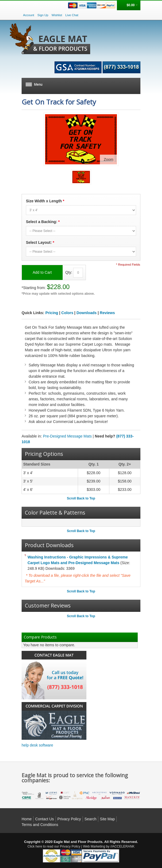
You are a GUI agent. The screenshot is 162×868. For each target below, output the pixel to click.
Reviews (107, 313)
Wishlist (57, 15)
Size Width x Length (45, 201)
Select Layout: (40, 243)
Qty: (69, 272)
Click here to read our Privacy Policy (54, 846)
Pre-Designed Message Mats (67, 436)
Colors (67, 313)
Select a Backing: (43, 222)
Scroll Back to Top (81, 498)
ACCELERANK (124, 846)
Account (29, 15)
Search (90, 819)
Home (27, 819)
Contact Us (44, 819)
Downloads (87, 313)
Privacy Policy (69, 819)
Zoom (109, 159)
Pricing (52, 313)
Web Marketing (94, 846)
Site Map (107, 819)
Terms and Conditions (40, 825)
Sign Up (43, 15)
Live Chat (72, 15)
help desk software (37, 745)
